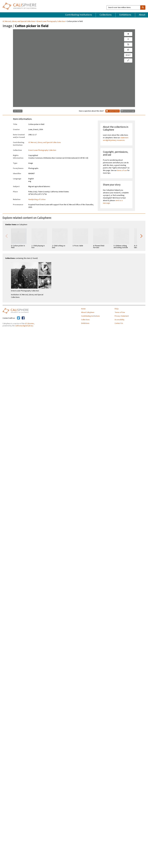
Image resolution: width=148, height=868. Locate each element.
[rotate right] (128, 50)
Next (142, 236)
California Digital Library (24, 326)
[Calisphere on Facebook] (23, 318)
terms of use (122, 170)
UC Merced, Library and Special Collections (19, 21)
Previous (6, 236)
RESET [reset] (128, 55)
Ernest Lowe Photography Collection (51, 21)
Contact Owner (113, 111)
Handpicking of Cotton (37, 199)
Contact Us (119, 323)
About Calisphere (88, 312)
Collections (106, 15)
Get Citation (18, 111)
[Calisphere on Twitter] (18, 318)
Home (83, 309)
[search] (143, 8)
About (142, 15)
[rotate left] (128, 45)
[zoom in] (128, 34)
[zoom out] (128, 39)
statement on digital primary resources (116, 139)
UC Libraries (29, 324)
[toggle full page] (128, 60)
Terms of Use (120, 312)
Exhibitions (125, 15)
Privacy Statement (122, 316)
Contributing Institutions (79, 15)
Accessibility (120, 320)
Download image (128, 111)
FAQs (117, 309)
